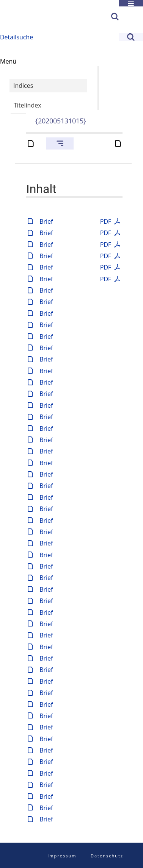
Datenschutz (107, 856)
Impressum (62, 856)
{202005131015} (61, 121)
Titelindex (27, 105)
